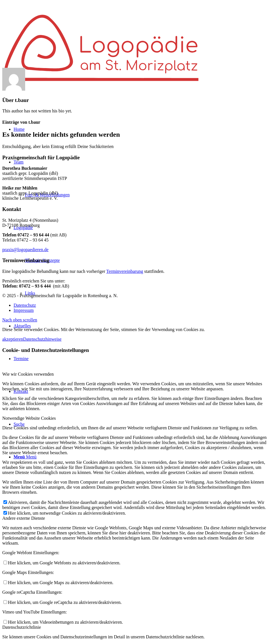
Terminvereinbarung (125, 271)
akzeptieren (13, 339)
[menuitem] (19, 129)
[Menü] (25, 457)
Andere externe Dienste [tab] (24, 518)
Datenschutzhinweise (42, 339)
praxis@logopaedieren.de (25, 250)
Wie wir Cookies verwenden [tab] (28, 374)
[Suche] (19, 424)
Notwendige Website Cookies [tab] (29, 418)
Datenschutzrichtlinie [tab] (22, 627)
